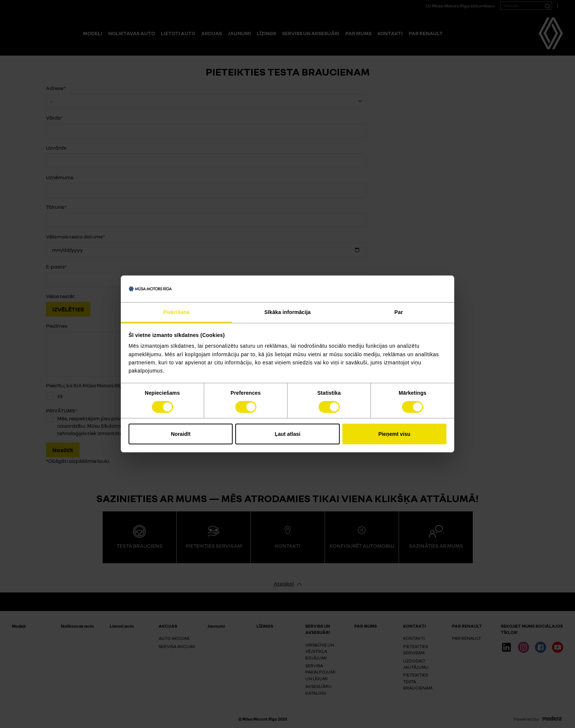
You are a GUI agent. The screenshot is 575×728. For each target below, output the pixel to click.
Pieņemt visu (394, 434)
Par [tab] (399, 312)
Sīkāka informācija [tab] (288, 312)
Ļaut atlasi (287, 434)
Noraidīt (181, 434)
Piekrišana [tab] (176, 312)
